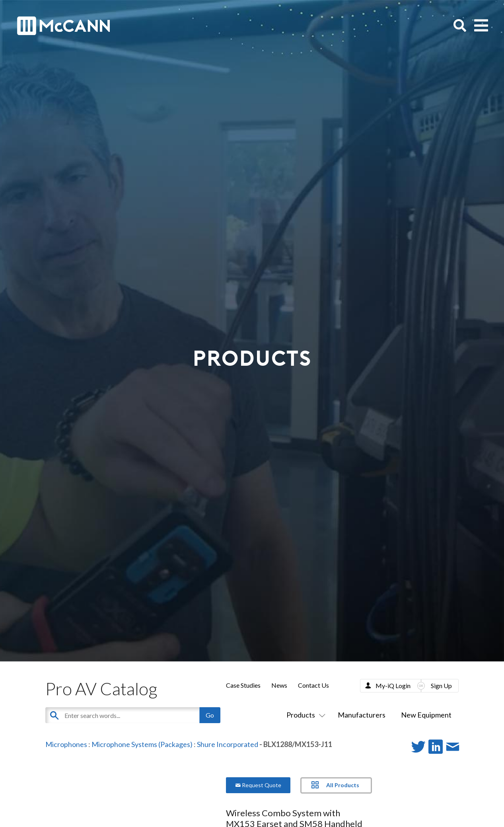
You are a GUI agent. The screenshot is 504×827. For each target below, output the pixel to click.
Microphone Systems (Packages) (142, 744)
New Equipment (426, 715)
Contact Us (313, 685)
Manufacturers (362, 715)
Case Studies (243, 685)
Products (304, 715)
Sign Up (441, 686)
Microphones (66, 744)
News (279, 685)
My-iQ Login (393, 686)
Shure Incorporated (228, 744)
